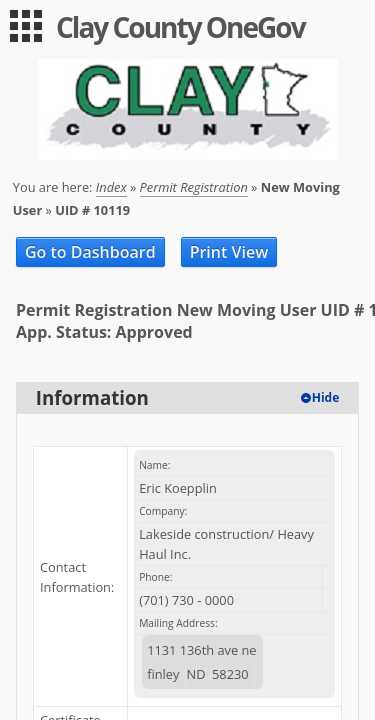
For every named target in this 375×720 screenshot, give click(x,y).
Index (111, 187)
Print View (229, 252)
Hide (326, 397)
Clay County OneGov (180, 27)
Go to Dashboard (90, 252)
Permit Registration (194, 187)
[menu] (26, 26)
